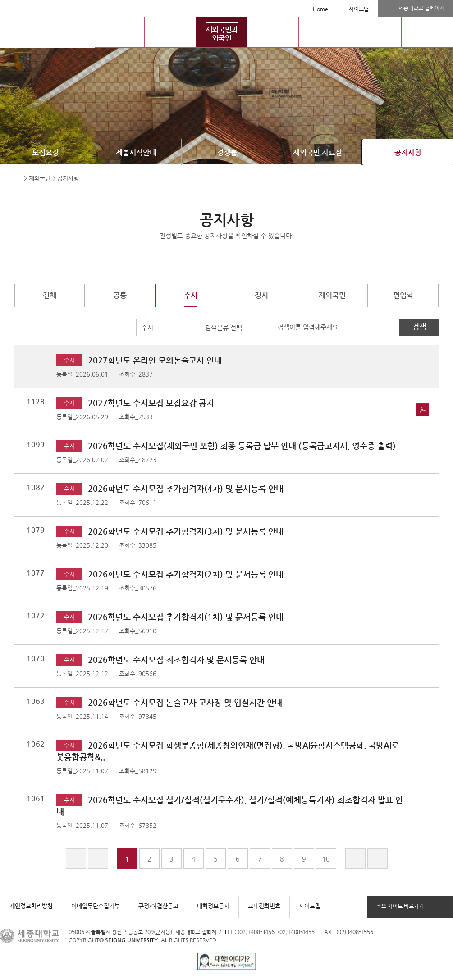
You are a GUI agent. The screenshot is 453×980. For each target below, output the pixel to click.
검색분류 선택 (224, 327)
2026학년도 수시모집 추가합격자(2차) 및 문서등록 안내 (186, 574)
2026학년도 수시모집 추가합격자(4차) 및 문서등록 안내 (186, 488)
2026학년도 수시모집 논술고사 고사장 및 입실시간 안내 (185, 702)
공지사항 (408, 152)
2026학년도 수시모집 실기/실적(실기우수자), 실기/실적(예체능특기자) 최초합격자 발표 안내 (230, 805)
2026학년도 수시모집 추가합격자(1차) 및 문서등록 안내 (186, 617)
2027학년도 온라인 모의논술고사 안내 (155, 360)
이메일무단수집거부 (96, 906)
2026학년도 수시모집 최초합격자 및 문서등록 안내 (176, 660)
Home (320, 9)
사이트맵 (359, 9)
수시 (147, 327)
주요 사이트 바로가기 (400, 906)
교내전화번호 (264, 906)
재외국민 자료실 (318, 152)
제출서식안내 (136, 152)
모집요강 (46, 152)
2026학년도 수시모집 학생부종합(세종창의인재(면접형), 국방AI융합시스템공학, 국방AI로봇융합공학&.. (228, 751)
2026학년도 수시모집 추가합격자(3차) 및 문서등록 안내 (186, 531)
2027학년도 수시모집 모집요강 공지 (151, 403)
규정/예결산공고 (158, 906)
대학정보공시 (213, 906)
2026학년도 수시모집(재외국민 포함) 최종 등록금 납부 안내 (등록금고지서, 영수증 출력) (242, 446)
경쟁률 (227, 152)
